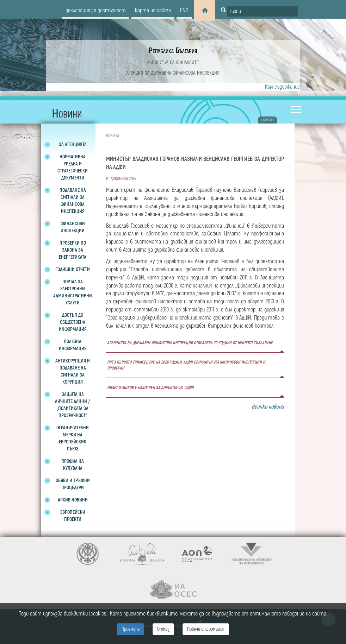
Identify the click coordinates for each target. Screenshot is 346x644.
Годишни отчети (73, 269)
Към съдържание (282, 87)
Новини (112, 136)
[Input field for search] (262, 11)
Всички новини (268, 407)
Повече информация (206, 629)
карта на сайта (153, 11)
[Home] (205, 11)
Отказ (163, 629)
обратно (267, 120)
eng (184, 11)
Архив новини (73, 500)
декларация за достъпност (96, 11)
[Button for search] (223, 11)
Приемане (131, 629)
